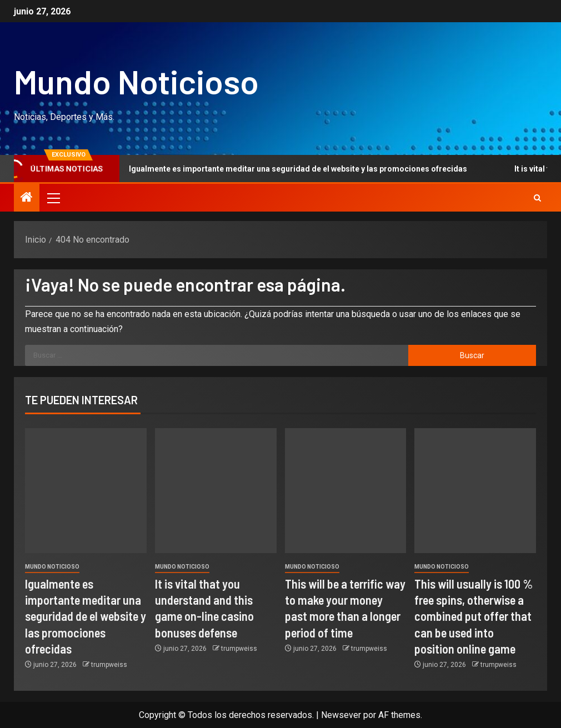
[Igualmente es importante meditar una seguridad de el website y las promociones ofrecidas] (86, 491)
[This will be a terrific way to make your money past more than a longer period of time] (346, 491)
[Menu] (53, 198)
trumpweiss (109, 665)
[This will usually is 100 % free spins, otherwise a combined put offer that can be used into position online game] (475, 491)
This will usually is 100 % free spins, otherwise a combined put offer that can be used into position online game (474, 616)
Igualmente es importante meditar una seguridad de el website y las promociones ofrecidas (288, 169)
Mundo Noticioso (136, 81)
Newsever (341, 715)
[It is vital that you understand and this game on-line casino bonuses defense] (216, 491)
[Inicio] (27, 198)
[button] (53, 198)
